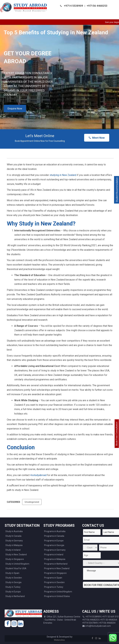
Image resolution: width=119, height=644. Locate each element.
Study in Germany (14, 541)
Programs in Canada (54, 536)
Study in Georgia (13, 582)
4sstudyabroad (39, 475)
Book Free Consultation (117, 434)
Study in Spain (12, 573)
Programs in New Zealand (57, 568)
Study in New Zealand (16, 555)
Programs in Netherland (56, 564)
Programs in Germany (55, 550)
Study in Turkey (13, 587)
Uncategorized (32, 502)
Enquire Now (15, 108)
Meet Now (97, 138)
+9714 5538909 (73, 6)
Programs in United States (57, 596)
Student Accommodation (117, 190)
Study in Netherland (15, 596)
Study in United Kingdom (17, 564)
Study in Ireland (13, 550)
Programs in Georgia (54, 545)
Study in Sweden (14, 578)
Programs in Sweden (54, 582)
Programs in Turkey (54, 587)
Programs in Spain (53, 578)
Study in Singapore (15, 559)
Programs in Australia (55, 531)
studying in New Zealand (63, 175)
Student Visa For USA (16, 568)
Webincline (59, 640)
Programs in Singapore (55, 573)
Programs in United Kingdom (58, 592)
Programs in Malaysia (55, 559)
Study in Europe (13, 592)
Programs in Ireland (54, 555)
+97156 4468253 (97, 6)
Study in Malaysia (14, 545)
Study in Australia (14, 531)
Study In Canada (13, 536)
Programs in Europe (54, 541)
